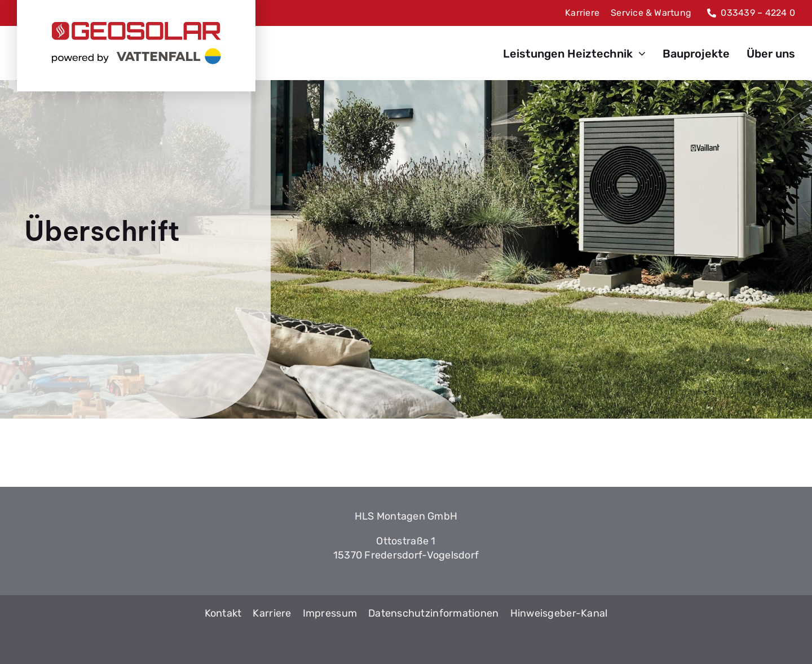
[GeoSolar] (136, 43)
